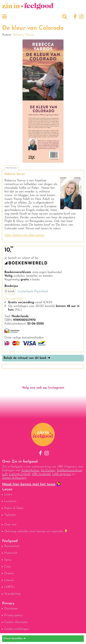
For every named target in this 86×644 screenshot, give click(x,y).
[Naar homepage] (28, 8)
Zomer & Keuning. (14, 478)
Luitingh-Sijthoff (20, 474)
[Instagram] (81, 17)
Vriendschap (12, 594)
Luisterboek (25, 291)
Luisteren (10, 501)
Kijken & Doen (14, 508)
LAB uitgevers (62, 474)
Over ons (10, 525)
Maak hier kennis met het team (29, 484)
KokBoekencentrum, (70, 470)
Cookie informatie (16, 622)
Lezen (8, 495)
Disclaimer (11, 609)
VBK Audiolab (41, 474)
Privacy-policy (13, 615)
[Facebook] (75, 17)
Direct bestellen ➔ (15, 639)
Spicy (8, 560)
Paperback (41, 291)
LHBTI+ (10, 587)
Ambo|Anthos (30, 470)
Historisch (11, 553)
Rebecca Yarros (23, 35)
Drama (9, 573)
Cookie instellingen (17, 629)
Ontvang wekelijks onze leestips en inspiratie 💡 (36, 531)
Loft (5, 474)
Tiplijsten (10, 515)
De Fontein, (48, 470)
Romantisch (12, 546)
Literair (9, 580)
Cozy (7, 567)
